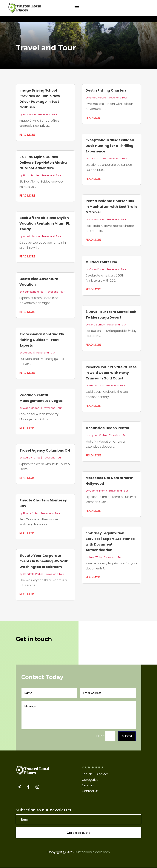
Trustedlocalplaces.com (92, 852)
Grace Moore (98, 98)
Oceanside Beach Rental (107, 428)
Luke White (30, 114)
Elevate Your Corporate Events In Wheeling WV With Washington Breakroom (44, 561)
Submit (127, 736)
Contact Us (90, 791)
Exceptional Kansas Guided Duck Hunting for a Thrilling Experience (110, 146)
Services (88, 786)
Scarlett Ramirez (33, 292)
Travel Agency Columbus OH (45, 450)
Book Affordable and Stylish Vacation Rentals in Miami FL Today (45, 223)
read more (27, 135)
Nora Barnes (97, 325)
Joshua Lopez (98, 159)
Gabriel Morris (98, 491)
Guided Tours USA (101, 262)
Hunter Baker (31, 513)
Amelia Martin (31, 236)
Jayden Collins (98, 435)
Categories (90, 780)
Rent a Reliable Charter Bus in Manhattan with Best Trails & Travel (111, 207)
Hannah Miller (31, 175)
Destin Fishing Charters (106, 90)
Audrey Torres (32, 458)
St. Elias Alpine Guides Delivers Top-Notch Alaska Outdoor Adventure (43, 162)
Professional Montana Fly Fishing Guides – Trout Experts (42, 340)
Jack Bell (28, 353)
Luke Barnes (97, 386)
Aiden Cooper (32, 408)
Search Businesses (95, 775)
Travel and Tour (48, 114)
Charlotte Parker (33, 574)
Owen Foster (97, 219)
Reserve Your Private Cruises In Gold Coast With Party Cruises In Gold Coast (111, 373)
